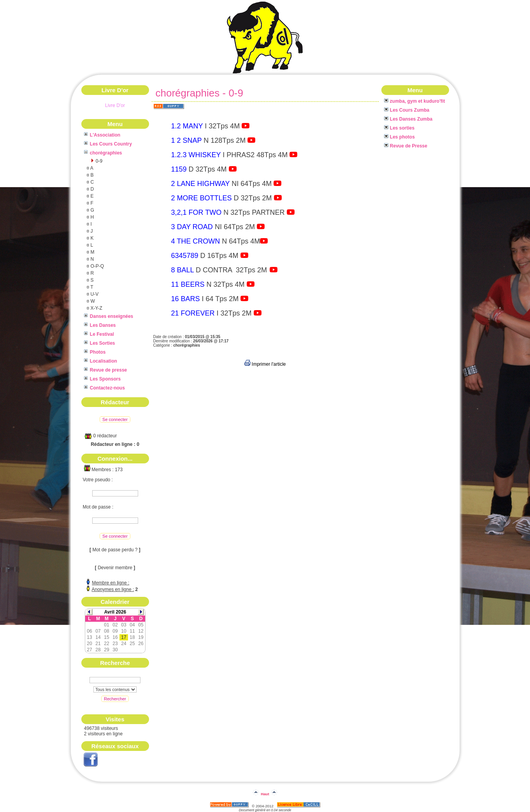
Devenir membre (115, 568)
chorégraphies (103, 153)
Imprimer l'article (265, 364)
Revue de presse (106, 370)
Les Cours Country (108, 144)
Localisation (101, 361)
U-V (94, 294)
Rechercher (115, 699)
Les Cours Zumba (407, 110)
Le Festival (99, 334)
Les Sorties (100, 343)
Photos (95, 352)
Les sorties (399, 128)
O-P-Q (97, 266)
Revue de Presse (406, 146)
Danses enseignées (109, 316)
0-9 (99, 161)
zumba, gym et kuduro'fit (415, 101)
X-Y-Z (96, 308)
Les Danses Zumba (408, 119)
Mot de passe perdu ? (115, 550)
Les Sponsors (103, 379)
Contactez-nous (104, 388)
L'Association (102, 135)
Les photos (399, 137)
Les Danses (100, 325)
